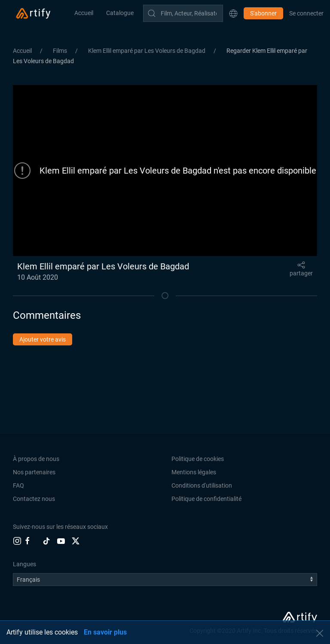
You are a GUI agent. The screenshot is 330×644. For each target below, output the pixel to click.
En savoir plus (105, 632)
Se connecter (306, 13)
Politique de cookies (198, 459)
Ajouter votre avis (43, 339)
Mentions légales (194, 472)
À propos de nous (36, 459)
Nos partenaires (34, 472)
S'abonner (263, 13)
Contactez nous (34, 499)
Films (61, 51)
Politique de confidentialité (206, 499)
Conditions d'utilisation (202, 485)
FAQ (18, 485)
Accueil (84, 13)
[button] (233, 13)
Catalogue (120, 13)
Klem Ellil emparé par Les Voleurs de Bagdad (147, 51)
